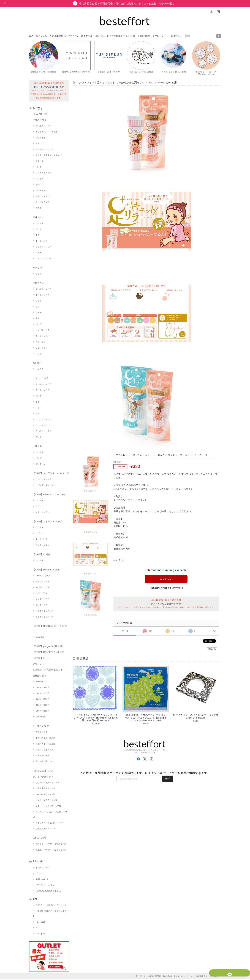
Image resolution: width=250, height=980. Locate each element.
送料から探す (40, 839)
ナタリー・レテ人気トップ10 (48, 807)
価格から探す (40, 676)
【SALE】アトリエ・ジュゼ (47, 522)
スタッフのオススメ (43, 771)
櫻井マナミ (38, 218)
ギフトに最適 (42, 733)
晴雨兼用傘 (41, 138)
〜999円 (39, 682)
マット (39, 438)
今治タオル (41, 191)
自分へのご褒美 (43, 756)
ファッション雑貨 (44, 480)
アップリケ (41, 465)
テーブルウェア (43, 203)
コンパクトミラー (44, 331)
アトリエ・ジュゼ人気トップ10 (49, 823)
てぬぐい (40, 144)
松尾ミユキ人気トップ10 (47, 801)
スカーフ (40, 253)
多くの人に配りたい (44, 762)
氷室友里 (37, 269)
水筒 (38, 307)
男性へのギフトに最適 (45, 744)
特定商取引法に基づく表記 (48, 892)
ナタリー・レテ (41, 379)
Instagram (41, 934)
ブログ (39, 874)
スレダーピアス (43, 600)
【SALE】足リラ (41, 659)
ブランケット (42, 348)
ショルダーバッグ (44, 247)
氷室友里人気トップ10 (46, 789)
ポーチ (39, 230)
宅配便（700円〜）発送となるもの (51, 850)
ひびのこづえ (40, 121)
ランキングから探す (43, 777)
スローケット (42, 343)
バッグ (39, 168)
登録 (168, 779)
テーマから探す (41, 727)
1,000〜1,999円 (43, 688)
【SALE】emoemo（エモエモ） (49, 495)
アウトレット (40, 665)
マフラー (40, 179)
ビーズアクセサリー (44, 150)
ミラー (39, 507)
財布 (38, 414)
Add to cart (166, 580)
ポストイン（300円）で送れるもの (51, 845)
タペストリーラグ (44, 432)
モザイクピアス (43, 588)
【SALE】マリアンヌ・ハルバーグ (51, 474)
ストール (40, 162)
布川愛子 (37, 364)
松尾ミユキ (38, 284)
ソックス (40, 274)
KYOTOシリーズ (43, 576)
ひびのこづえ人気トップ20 (47, 783)
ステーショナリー (44, 197)
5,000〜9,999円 (43, 712)
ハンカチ (40, 224)
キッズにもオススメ (44, 750)
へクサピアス (42, 594)
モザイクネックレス (44, 617)
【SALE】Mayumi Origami (46, 570)
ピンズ (39, 459)
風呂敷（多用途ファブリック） (49, 156)
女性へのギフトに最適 (45, 739)
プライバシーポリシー (46, 886)
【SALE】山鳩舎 (41, 555)
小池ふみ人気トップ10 (46, 829)
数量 (115, 561)
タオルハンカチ (43, 296)
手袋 (38, 185)
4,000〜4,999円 (43, 706)
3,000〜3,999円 (43, 700)
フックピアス (42, 606)
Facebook (41, 923)
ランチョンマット (44, 546)
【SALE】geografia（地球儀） (48, 647)
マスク (39, 209)
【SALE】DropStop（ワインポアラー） (50, 629)
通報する (212, 650)
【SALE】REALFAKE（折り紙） (50, 653)
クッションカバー (44, 259)
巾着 (38, 236)
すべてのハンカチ (44, 127)
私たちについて (43, 868)
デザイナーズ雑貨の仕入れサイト (51, 906)
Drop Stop (40, 638)
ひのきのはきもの (44, 173)
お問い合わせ (42, 880)
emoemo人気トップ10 (45, 795)
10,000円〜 (41, 717)
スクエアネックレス (44, 612)
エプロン (40, 534)
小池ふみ (37, 447)
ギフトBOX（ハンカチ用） (47, 132)
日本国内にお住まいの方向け (166, 589)
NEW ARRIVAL (40, 115)
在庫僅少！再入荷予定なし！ (48, 670)
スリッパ (40, 354)
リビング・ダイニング (45, 486)
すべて (125, 631)
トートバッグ (42, 242)
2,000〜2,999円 (43, 694)
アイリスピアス (43, 582)
